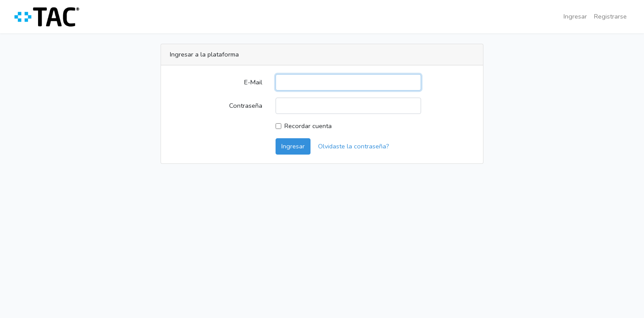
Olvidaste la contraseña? (354, 146)
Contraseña (246, 106)
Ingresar (575, 16)
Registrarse (610, 16)
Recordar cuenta (308, 126)
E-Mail (253, 82)
